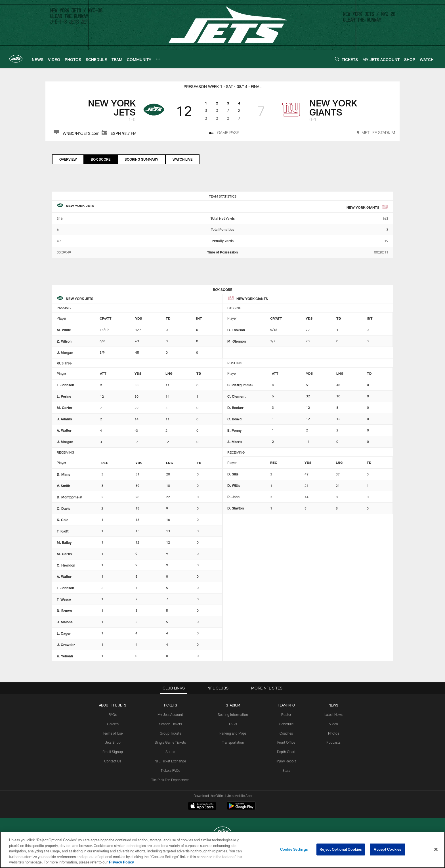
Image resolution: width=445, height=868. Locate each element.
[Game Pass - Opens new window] (224, 133)
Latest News (333, 714)
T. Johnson (65, 385)
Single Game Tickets (170, 742)
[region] (222, 850)
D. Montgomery (69, 497)
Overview (68, 159)
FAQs (113, 714)
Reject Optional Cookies (341, 849)
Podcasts (333, 742)
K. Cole (63, 520)
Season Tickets (170, 724)
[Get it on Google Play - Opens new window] (241, 809)
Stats (286, 770)
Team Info (286, 705)
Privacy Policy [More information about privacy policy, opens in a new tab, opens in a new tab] (121, 862)
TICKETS (170, 705)
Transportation (233, 742)
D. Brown (64, 611)
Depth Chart (286, 752)
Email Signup (113, 752)
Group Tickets (170, 733)
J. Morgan (65, 353)
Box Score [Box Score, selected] (101, 159)
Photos (334, 733)
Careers (113, 724)
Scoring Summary (141, 159)
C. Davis (63, 508)
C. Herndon (66, 565)
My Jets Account (170, 714)
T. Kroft (63, 531)
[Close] (436, 850)
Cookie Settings (294, 849)
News (333, 705)
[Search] (337, 59)
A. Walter (64, 430)
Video (334, 724)
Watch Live (182, 159)
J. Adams (64, 419)
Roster (286, 714)
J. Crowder (66, 645)
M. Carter (65, 408)
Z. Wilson (64, 341)
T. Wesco (64, 599)
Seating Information (233, 714)
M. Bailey (64, 542)
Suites (170, 752)
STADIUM (233, 705)
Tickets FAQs (170, 770)
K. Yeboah (65, 656)
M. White (64, 330)
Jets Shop (113, 742)
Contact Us (113, 761)
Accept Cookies (388, 849)
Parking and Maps (233, 733)
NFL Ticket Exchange (170, 761)
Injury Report (286, 761)
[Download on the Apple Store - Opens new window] (202, 807)
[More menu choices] (158, 59)
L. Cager (64, 633)
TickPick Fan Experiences (170, 780)
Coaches (286, 733)
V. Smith (63, 486)
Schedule (286, 724)
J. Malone (65, 622)
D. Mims (63, 474)
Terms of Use (113, 733)
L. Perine (64, 396)
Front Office (286, 742)
